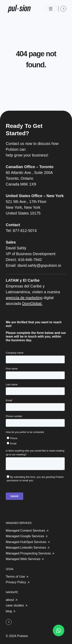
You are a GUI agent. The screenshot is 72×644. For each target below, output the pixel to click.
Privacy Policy (16, 582)
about (10, 600)
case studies (15, 605)
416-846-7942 (30, 260)
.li (63, 9)
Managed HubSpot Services (26, 542)
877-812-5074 (25, 231)
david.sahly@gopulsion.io (39, 265)
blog (9, 611)
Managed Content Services (25, 531)
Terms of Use (15, 577)
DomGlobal (32, 304)
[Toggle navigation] (51, 9)
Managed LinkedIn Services (26, 548)
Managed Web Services (23, 559)
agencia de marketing (24, 298)
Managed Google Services (25, 536)
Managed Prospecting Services (28, 553)
